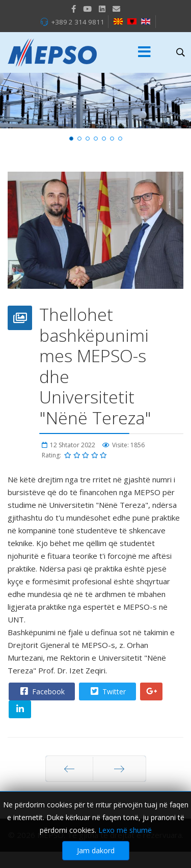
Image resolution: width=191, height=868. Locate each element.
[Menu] (145, 52)
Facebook (41, 691)
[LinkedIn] (102, 9)
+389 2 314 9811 (78, 22)
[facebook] (74, 9)
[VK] (116, 9)
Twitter (107, 691)
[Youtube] (87, 9)
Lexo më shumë (125, 835)
